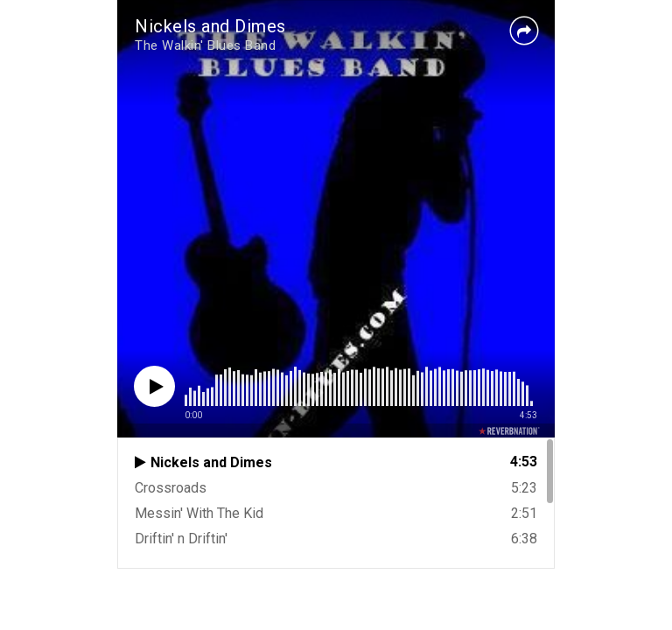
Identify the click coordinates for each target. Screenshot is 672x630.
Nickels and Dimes (210, 26)
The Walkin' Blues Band (205, 45)
